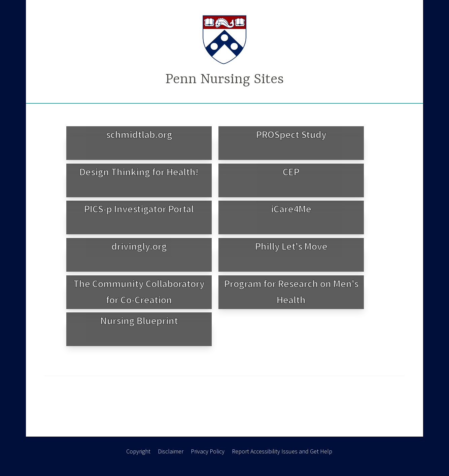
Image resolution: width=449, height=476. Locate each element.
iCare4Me (291, 209)
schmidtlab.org (139, 134)
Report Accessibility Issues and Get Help (282, 451)
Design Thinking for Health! (139, 172)
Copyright (138, 451)
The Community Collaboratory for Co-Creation (139, 292)
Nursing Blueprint (139, 320)
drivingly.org (139, 246)
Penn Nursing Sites (224, 80)
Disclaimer (171, 451)
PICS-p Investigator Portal (139, 209)
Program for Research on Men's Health (291, 292)
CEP (291, 172)
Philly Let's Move (291, 246)
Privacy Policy (208, 451)
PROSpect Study (291, 134)
